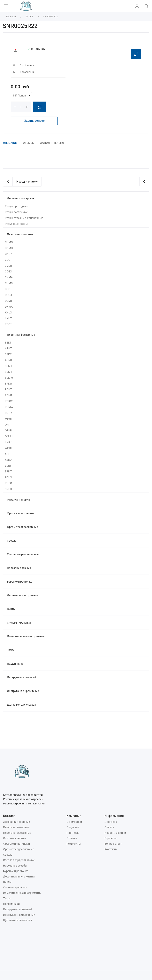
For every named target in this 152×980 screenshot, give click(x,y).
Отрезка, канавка (18, 500)
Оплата (109, 827)
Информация (114, 816)
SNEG (8, 489)
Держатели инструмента (23, 595)
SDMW (9, 378)
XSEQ (8, 460)
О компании (74, 822)
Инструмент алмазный (22, 677)
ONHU (9, 436)
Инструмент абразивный (23, 691)
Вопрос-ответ (113, 844)
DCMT (9, 301)
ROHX (9, 413)
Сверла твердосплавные (23, 554)
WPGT (9, 448)
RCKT (8, 389)
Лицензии (73, 827)
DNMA (9, 307)
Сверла (12, 541)
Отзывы (29, 143)
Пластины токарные (20, 234)
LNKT (8, 442)
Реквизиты (74, 844)
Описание (10, 143)
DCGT (8, 289)
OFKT (8, 425)
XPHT (8, 454)
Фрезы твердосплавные (22, 527)
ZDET (8, 466)
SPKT (8, 354)
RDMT (9, 395)
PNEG (8, 483)
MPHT (9, 419)
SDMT (8, 372)
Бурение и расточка (20, 582)
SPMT (8, 366)
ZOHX (8, 477)
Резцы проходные (16, 206)
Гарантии (110, 838)
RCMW (9, 407)
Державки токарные (20, 198)
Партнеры (73, 833)
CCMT (9, 266)
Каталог (9, 816)
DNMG (9, 248)
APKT (8, 348)
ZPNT (8, 471)
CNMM (9, 283)
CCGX (8, 271)
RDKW (9, 401)
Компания (74, 816)
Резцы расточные (16, 212)
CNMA (9, 277)
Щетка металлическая (22, 705)
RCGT (8, 324)
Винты (11, 609)
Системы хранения (19, 623)
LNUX (8, 318)
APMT (9, 360)
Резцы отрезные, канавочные (24, 218)
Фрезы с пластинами (20, 513)
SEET (8, 343)
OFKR (8, 430)
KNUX (8, 312)
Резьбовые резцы (16, 224)
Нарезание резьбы (19, 568)
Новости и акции (115, 833)
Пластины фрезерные (21, 335)
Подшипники (15, 664)
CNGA (9, 254)
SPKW (9, 384)
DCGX (8, 295)
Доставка (111, 822)
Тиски (11, 650)
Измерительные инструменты (26, 636)
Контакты (111, 849)
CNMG (9, 242)
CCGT (8, 260)
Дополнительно (52, 143)
